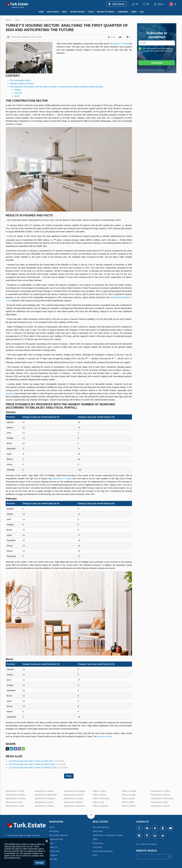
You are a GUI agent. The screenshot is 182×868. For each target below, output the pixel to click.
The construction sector (20, 80)
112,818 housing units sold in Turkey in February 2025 (32, 768)
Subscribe (157, 63)
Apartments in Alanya (44, 791)
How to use (54, 851)
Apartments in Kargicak (45, 798)
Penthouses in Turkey (160, 791)
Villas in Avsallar (129, 791)
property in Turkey (120, 44)
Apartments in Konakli (73, 798)
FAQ (51, 843)
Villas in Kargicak (100, 806)
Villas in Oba (98, 802)
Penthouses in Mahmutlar (162, 798)
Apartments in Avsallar (16, 798)
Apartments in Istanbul (74, 795)
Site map (53, 859)
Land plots (97, 847)
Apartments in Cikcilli (15, 806)
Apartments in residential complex (108, 835)
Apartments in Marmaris (74, 806)
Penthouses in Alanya (160, 795)
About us (53, 847)
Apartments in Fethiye (44, 806)
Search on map (56, 839)
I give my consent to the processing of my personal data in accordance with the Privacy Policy (156, 51)
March (17, 96)
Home (52, 827)
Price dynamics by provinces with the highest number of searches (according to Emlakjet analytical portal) (56, 87)
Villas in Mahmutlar (101, 798)
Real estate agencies (59, 835)
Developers (54, 831)
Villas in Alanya (99, 795)
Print (69, 776)
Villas (95, 839)
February (18, 93)
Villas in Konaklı (129, 795)
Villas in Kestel (128, 798)
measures (10, 393)
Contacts (53, 855)
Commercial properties (103, 851)
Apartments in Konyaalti (74, 791)
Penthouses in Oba (159, 802)
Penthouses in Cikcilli (160, 806)
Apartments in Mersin (73, 802)
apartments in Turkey (62, 479)
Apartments (98, 831)
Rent (95, 855)
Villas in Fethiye (129, 806)
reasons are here (105, 736)
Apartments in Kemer (44, 802)
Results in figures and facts (22, 84)
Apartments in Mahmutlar (46, 795)
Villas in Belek (128, 802)
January (18, 90)
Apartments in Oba (14, 802)
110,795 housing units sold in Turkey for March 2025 (32, 764)
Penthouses (98, 843)
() (137, 4)
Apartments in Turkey (15, 791)
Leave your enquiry (148, 844)
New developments (101, 827)
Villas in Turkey (99, 791)
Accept (40, 863)
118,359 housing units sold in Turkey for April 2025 (31, 761)
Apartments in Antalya (15, 795)
